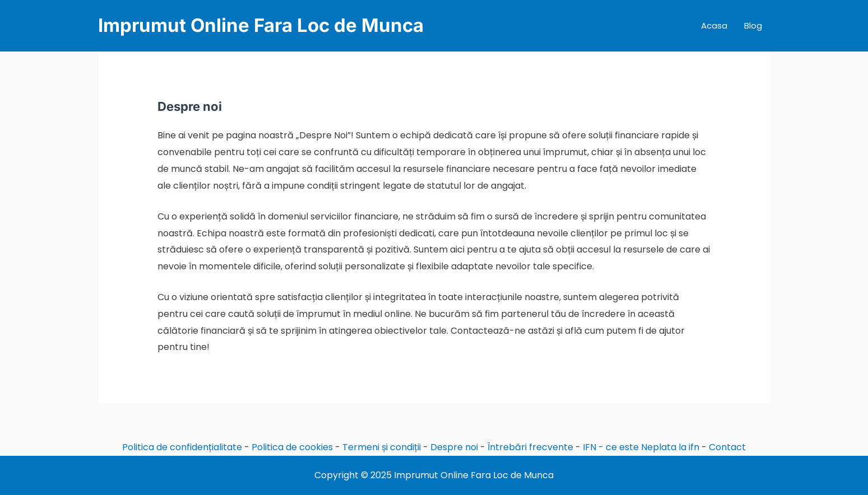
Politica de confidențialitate (182, 447)
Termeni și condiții (382, 447)
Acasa (714, 25)
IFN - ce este (611, 447)
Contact (727, 447)
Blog (753, 25)
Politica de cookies (292, 447)
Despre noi (454, 447)
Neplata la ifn (670, 447)
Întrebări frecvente (530, 447)
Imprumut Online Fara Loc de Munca (261, 25)
